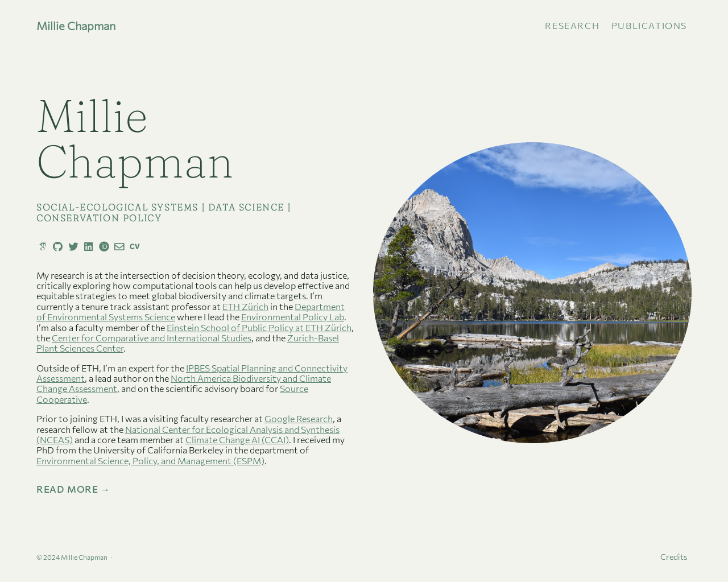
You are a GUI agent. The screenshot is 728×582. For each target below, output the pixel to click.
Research (572, 25)
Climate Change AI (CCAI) (237, 439)
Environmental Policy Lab (293, 317)
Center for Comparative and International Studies (152, 338)
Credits (674, 557)
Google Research (299, 418)
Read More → (74, 489)
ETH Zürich (245, 306)
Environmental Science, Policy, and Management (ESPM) (150, 461)
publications (649, 25)
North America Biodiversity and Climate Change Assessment (184, 383)
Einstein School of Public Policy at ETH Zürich (259, 327)
